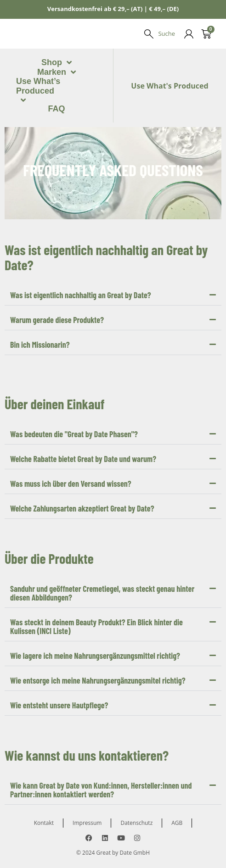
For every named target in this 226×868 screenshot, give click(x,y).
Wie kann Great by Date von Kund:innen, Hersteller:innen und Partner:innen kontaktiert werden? (101, 744)
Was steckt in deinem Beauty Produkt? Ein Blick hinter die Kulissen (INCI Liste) (96, 581)
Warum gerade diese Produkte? (57, 274)
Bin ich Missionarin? (40, 299)
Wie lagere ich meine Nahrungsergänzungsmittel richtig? (95, 610)
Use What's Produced (169, 62)
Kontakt (44, 777)
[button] (113, 250)
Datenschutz (136, 777)
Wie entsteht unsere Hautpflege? (59, 659)
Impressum (87, 777)
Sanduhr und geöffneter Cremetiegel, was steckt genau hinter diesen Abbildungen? (102, 547)
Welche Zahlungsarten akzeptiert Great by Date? (82, 462)
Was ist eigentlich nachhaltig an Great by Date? (81, 249)
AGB (177, 777)
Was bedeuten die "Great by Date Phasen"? (74, 388)
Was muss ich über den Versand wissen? (71, 438)
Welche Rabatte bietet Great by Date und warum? (83, 413)
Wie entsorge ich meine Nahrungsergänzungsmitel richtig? (98, 634)
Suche (167, 33)
